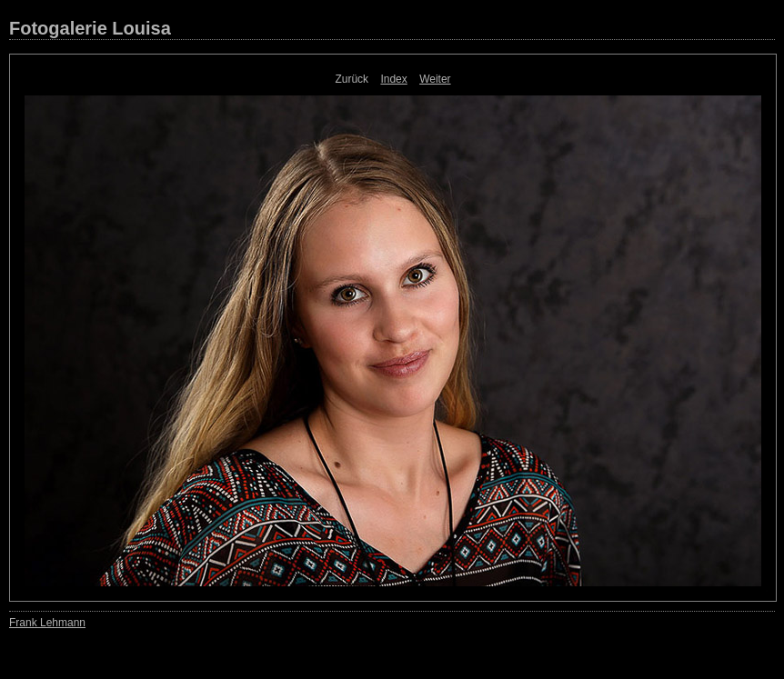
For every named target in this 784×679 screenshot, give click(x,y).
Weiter (435, 79)
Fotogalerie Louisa (90, 28)
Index (393, 79)
